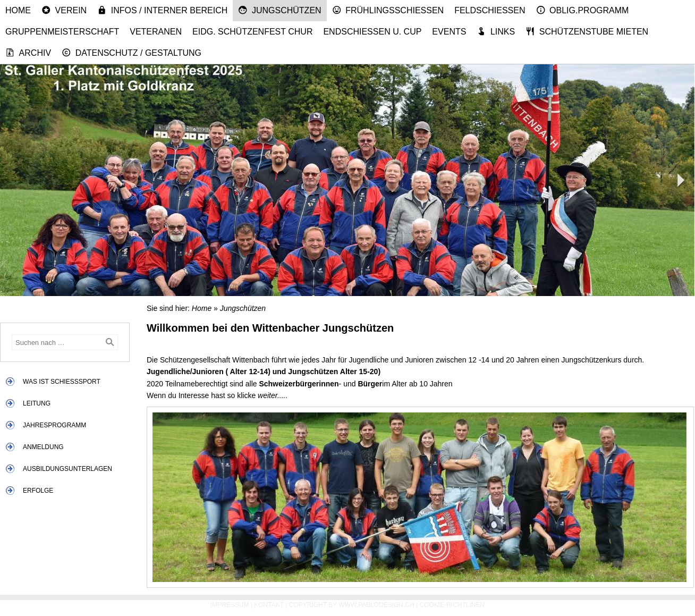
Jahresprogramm (54, 425)
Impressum (230, 605)
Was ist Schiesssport (62, 382)
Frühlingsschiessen (388, 10)
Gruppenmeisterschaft (62, 32)
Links (496, 31)
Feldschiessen (490, 10)
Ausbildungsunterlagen (67, 469)
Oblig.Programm (583, 10)
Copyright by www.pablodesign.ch (352, 605)
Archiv (28, 53)
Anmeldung (43, 447)
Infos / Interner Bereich (162, 10)
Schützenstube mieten (587, 31)
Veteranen (156, 32)
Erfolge (38, 491)
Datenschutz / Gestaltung (132, 53)
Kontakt (269, 605)
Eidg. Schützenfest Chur (252, 32)
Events (449, 32)
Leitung (37, 403)
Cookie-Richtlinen (452, 605)
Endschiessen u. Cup (372, 32)
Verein (64, 10)
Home (18, 10)
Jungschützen (279, 10)
